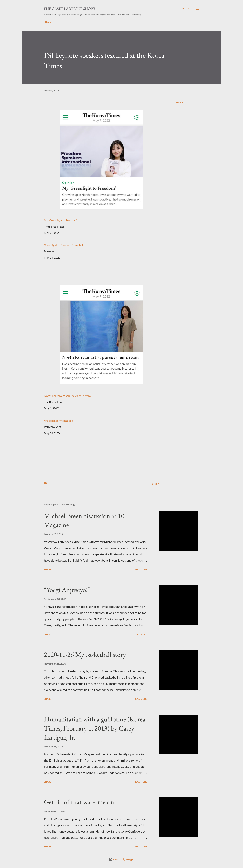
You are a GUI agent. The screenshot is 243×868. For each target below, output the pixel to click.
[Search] (185, 9)
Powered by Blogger (122, 859)
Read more (141, 569)
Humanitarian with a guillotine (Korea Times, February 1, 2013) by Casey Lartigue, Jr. (95, 728)
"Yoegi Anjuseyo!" (67, 590)
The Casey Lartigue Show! (69, 9)
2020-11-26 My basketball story (85, 654)
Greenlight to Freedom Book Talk (64, 245)
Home (48, 22)
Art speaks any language (58, 421)
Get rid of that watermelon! (80, 802)
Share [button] (179, 103)
